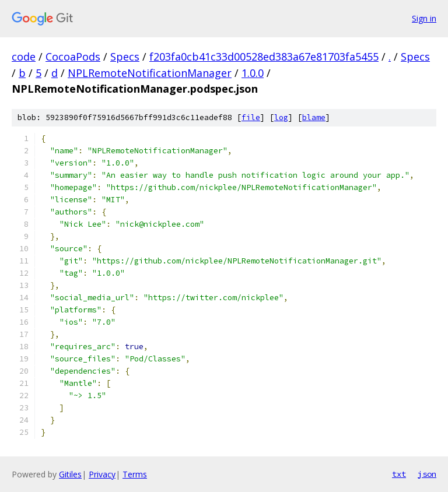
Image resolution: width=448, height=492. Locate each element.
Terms (135, 474)
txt (399, 474)
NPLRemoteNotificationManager (150, 73)
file (251, 117)
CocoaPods (73, 57)
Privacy (102, 474)
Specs (125, 57)
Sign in (424, 18)
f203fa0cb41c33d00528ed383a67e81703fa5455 (264, 57)
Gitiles (70, 474)
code (24, 57)
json (427, 474)
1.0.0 (253, 73)
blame (314, 117)
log (281, 117)
